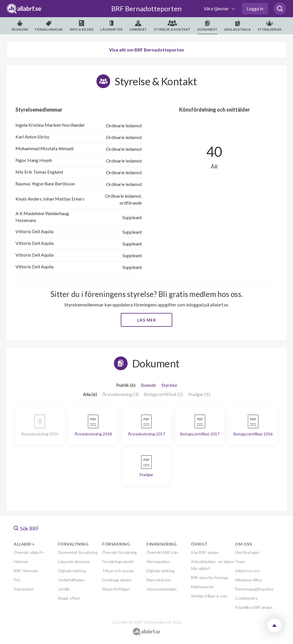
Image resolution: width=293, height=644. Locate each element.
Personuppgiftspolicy (254, 589)
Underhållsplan (71, 580)
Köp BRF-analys (205, 552)
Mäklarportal (202, 587)
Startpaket (23, 589)
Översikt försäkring (119, 552)
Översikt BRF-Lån (162, 552)
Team (240, 561)
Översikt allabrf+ (29, 552)
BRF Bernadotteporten (146, 8)
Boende (148, 385)
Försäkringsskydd (118, 561)
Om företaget (247, 552)
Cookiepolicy (246, 598)
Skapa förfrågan (116, 589)
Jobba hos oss (248, 571)
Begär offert (69, 598)
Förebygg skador (117, 580)
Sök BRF (26, 528)
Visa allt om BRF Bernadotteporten (146, 50)
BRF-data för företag (209, 577)
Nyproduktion (159, 580)
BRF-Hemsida (26, 571)
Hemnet (21, 561)
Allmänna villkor (249, 580)
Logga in (255, 8)
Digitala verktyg (72, 571)
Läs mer (147, 320)
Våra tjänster (217, 8)
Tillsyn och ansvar (118, 571)
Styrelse (169, 385)
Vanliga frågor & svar (209, 596)
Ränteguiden (158, 561)
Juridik (64, 589)
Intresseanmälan (162, 589)
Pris (17, 580)
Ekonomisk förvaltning (78, 552)
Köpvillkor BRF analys (254, 607)
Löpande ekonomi (74, 561)
